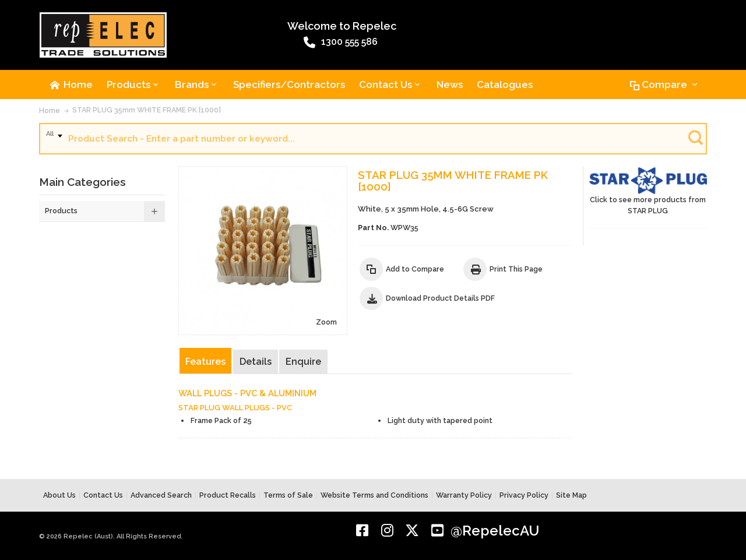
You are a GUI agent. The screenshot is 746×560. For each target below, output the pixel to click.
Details (256, 362)
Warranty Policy (464, 495)
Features (205, 362)
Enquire (303, 362)
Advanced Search (161, 495)
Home (50, 110)
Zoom (326, 322)
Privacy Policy (524, 495)
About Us (59, 495)
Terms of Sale (288, 495)
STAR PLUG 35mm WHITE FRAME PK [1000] (147, 110)
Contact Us (103, 495)
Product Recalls (228, 495)
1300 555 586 (341, 43)
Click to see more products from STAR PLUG (648, 191)
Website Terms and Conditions (374, 495)
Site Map (571, 495)
